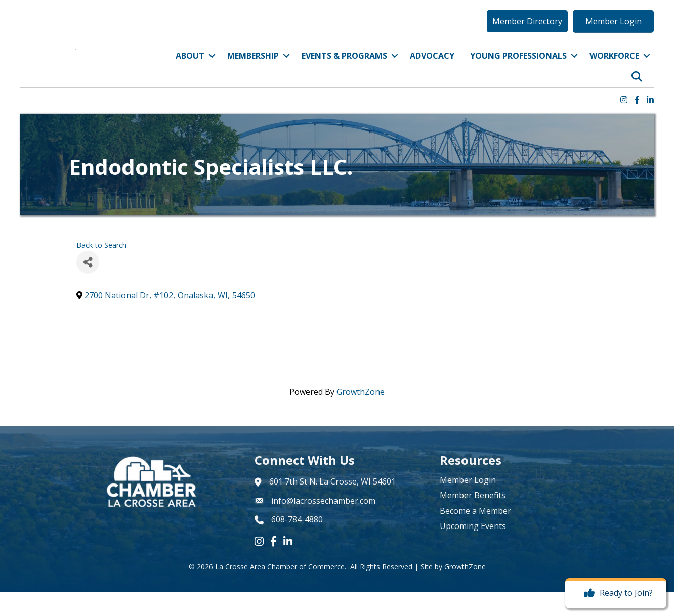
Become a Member (475, 534)
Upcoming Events (473, 550)
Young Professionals (518, 67)
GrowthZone (361, 416)
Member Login (468, 504)
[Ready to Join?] (616, 593)
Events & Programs (344, 67)
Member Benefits (473, 519)
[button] (527, 33)
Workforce (614, 67)
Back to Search (101, 269)
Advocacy (432, 67)
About (190, 67)
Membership (253, 67)
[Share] (88, 286)
